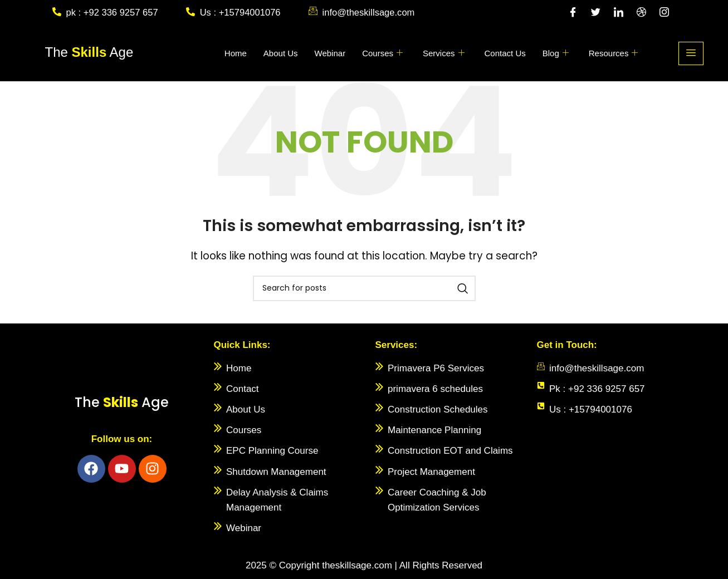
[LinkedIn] (619, 13)
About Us (281, 53)
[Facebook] (573, 13)
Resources (614, 53)
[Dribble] (642, 13)
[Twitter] (596, 13)
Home (236, 53)
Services (444, 53)
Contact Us (505, 53)
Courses (382, 53)
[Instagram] (665, 13)
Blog (556, 53)
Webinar (330, 53)
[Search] (364, 288)
